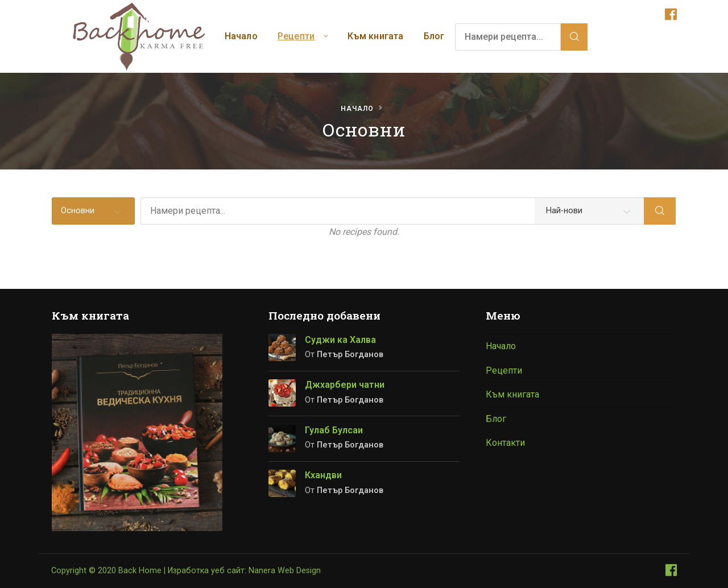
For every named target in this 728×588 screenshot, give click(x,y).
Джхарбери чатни (345, 385)
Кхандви (323, 475)
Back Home (140, 571)
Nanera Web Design (285, 571)
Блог (434, 36)
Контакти (505, 443)
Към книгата (376, 36)
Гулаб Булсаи (334, 430)
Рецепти (296, 36)
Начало (241, 36)
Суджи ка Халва (340, 340)
